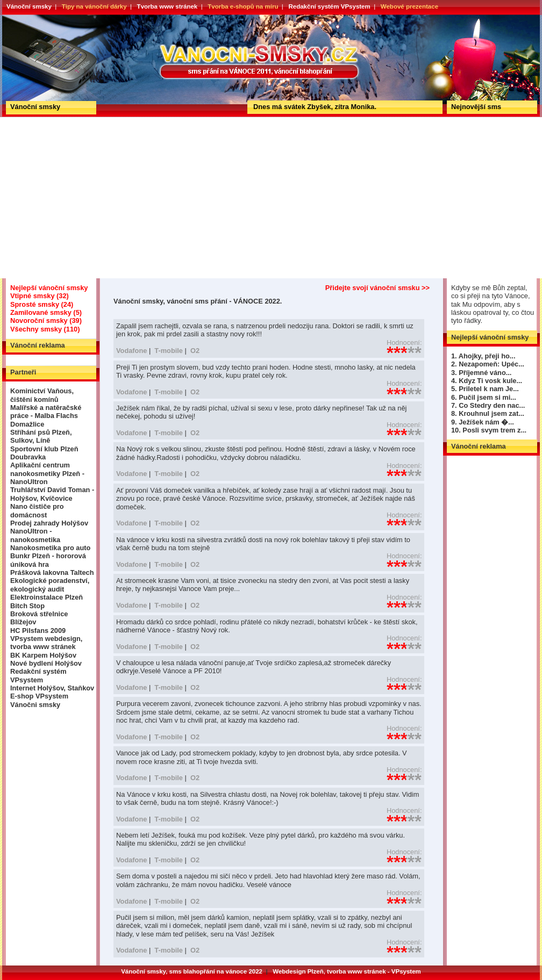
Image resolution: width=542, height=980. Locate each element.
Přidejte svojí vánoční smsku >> (377, 288)
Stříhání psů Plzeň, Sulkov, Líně (41, 436)
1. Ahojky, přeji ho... (483, 356)
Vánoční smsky (29, 6)
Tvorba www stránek (167, 6)
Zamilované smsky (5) (46, 312)
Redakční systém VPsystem (329, 6)
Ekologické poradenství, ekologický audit (50, 585)
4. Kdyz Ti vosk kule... (487, 381)
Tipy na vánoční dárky (94, 6)
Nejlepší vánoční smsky (49, 288)
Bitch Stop (27, 606)
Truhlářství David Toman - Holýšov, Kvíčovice (52, 494)
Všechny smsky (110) (45, 329)
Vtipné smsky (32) (40, 296)
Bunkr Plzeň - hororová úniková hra (48, 560)
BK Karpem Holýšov (43, 655)
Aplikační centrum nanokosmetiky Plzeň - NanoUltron (47, 473)
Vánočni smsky (35, 705)
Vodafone (131, 351)
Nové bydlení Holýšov (46, 663)
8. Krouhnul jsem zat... (488, 413)
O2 (195, 351)
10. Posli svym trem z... (489, 430)
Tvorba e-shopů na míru (243, 6)
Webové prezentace (409, 6)
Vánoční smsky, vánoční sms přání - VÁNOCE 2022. (42, 18)
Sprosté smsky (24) (42, 304)
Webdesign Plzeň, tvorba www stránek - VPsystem (347, 971)
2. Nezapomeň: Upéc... (488, 364)
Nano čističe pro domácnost (37, 510)
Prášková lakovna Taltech (52, 572)
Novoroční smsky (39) (46, 320)
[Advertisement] (271, 198)
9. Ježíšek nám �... (483, 422)
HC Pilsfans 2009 (38, 630)
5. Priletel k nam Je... (485, 389)
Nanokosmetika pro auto (50, 548)
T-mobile (169, 351)
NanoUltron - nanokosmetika (35, 535)
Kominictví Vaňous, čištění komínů (42, 395)
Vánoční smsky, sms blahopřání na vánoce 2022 (192, 971)
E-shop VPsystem (39, 696)
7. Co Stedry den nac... (488, 405)
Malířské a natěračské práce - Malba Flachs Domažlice (46, 416)
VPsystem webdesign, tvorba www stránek (46, 643)
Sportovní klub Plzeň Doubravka (44, 453)
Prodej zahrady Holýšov (49, 523)
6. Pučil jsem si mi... (484, 397)
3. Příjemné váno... (481, 373)
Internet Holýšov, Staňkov (52, 688)
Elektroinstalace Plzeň (47, 597)
